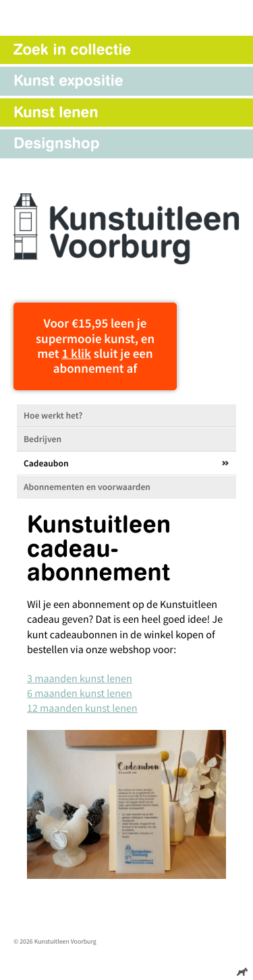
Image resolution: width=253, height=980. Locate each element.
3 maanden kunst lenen (80, 679)
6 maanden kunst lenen (80, 694)
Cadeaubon (46, 463)
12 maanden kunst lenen (82, 708)
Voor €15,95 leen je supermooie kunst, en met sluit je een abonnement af (95, 346)
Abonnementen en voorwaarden (87, 487)
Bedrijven (43, 439)
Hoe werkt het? (53, 416)
